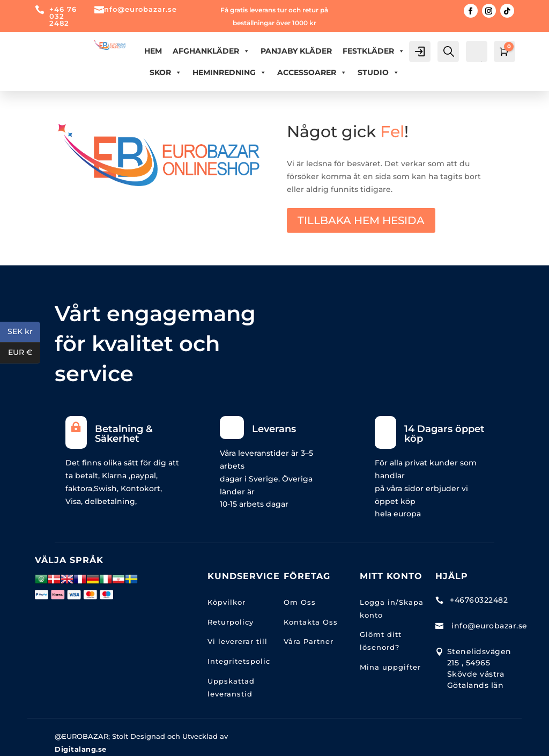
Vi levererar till (238, 641)
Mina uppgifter (390, 667)
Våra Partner (309, 641)
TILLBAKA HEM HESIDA (361, 220)
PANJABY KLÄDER (296, 51)
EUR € (24, 353)
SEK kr (24, 332)
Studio (379, 72)
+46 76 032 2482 (63, 16)
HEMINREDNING (229, 72)
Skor (166, 72)
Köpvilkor (227, 602)
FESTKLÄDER (374, 51)
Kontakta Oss (311, 622)
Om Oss (300, 602)
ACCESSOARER (312, 72)
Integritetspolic (239, 661)
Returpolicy (231, 622)
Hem (153, 51)
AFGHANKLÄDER (211, 51)
